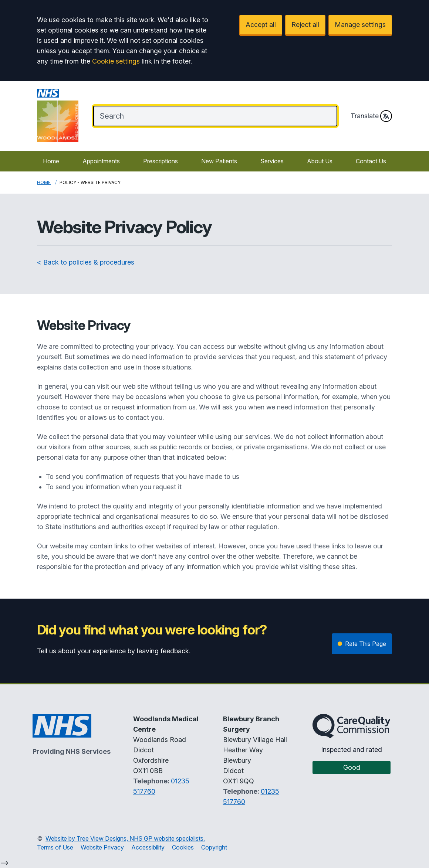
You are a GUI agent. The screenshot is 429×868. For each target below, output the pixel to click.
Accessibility (148, 847)
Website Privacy (102, 847)
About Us (320, 161)
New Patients (219, 161)
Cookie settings (116, 61)
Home (51, 161)
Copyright (214, 847)
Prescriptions (161, 161)
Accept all (261, 25)
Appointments (101, 161)
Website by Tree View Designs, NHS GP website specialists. (125, 838)
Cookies (183, 847)
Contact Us (371, 161)
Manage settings (360, 25)
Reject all (305, 25)
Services (272, 161)
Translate (371, 116)
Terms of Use (55, 847)
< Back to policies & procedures (86, 262)
